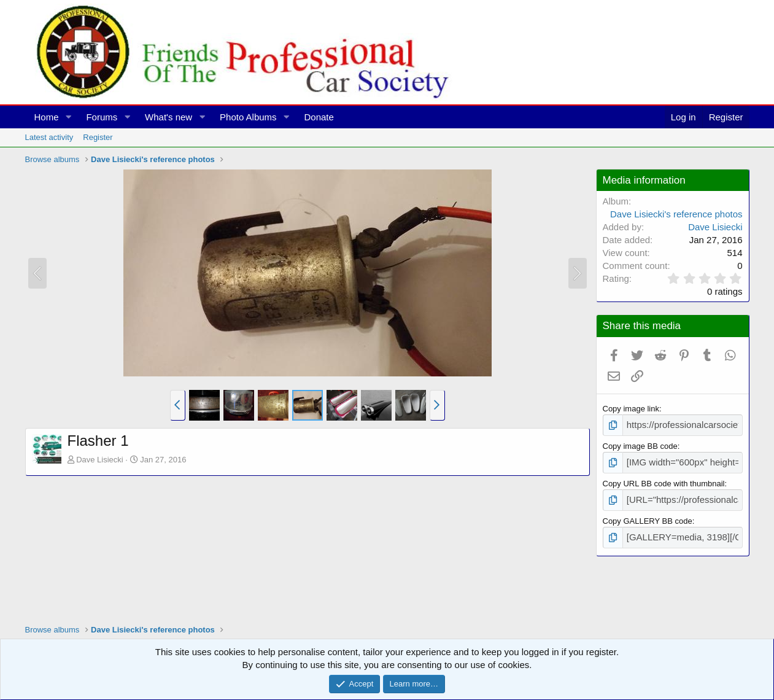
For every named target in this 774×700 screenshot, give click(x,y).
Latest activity (49, 137)
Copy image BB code (640, 444)
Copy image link (631, 409)
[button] (68, 117)
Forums (102, 117)
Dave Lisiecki (100, 460)
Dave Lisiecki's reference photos (676, 214)
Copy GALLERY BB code (648, 516)
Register (98, 137)
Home (47, 117)
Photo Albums (248, 117)
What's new (168, 117)
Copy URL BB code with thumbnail (664, 480)
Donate (319, 117)
